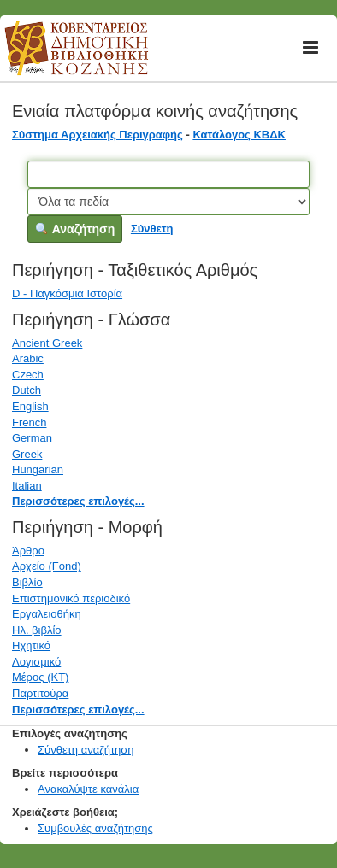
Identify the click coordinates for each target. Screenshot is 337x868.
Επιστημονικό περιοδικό (71, 598)
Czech (28, 375)
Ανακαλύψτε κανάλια (88, 789)
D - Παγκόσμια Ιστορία (67, 293)
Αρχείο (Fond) (47, 566)
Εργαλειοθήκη (47, 614)
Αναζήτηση (75, 229)
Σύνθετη (152, 229)
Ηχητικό (31, 645)
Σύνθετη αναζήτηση (86, 750)
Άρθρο (28, 551)
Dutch (27, 390)
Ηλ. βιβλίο (37, 630)
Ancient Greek (47, 343)
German (32, 438)
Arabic (28, 358)
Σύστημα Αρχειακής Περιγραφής (98, 135)
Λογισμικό (36, 662)
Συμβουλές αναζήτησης (95, 828)
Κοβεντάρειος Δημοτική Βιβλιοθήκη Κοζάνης (60, 58)
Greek (27, 454)
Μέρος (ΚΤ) (40, 677)
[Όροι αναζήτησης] (168, 174)
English (30, 406)
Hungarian (38, 469)
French (29, 422)
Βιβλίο (27, 582)
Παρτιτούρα (40, 693)
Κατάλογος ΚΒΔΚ (239, 135)
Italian (27, 486)
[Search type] (168, 202)
